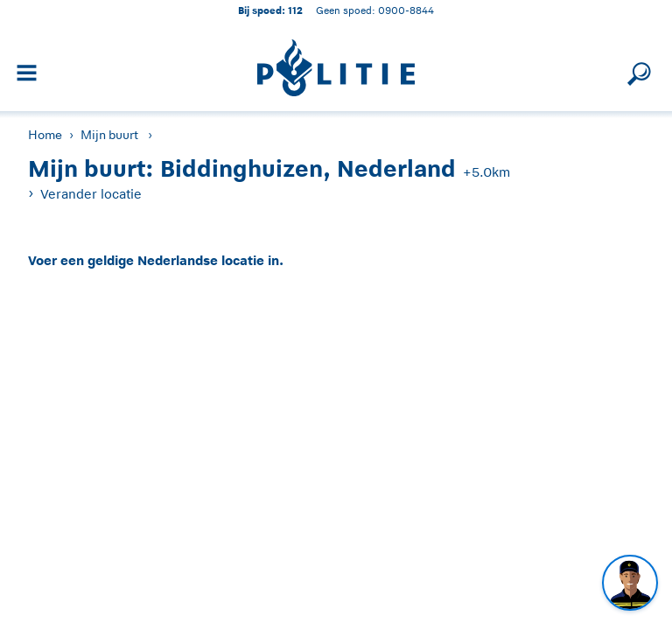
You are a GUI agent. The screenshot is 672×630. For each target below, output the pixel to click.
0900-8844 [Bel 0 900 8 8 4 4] (406, 10)
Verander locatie (91, 194)
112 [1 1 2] (295, 10)
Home (45, 135)
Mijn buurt (109, 135)
